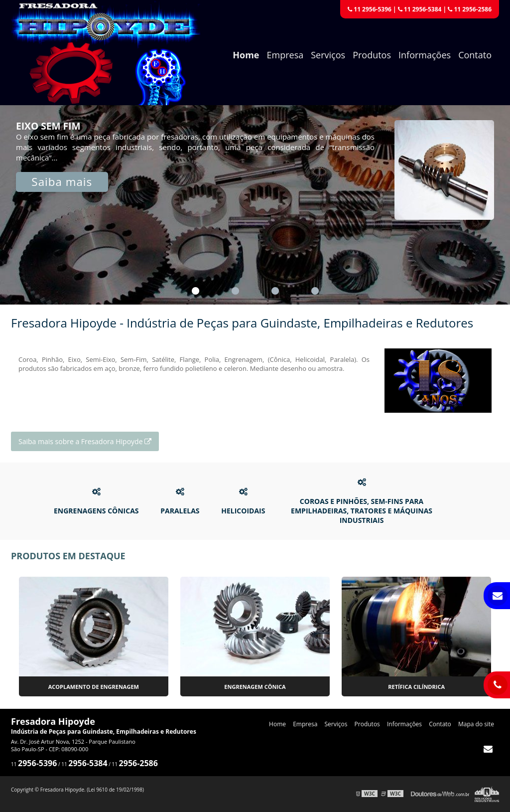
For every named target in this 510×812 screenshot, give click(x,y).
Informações (425, 55)
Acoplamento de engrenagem (94, 687)
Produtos (372, 55)
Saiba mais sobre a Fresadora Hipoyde (85, 441)
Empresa (285, 55)
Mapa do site (476, 724)
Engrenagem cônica (255, 687)
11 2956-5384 (420, 9)
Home (246, 55)
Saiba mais (62, 182)
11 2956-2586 (470, 9)
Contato (475, 55)
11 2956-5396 (370, 9)
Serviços (328, 55)
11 (34, 764)
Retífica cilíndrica (416, 687)
